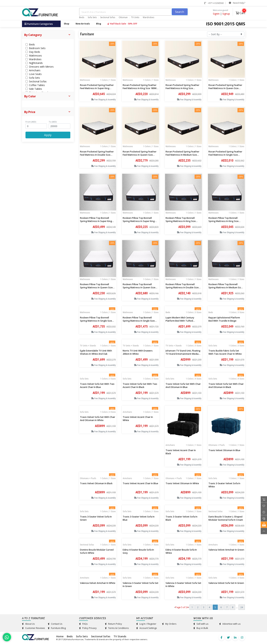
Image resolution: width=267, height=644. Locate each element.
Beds (82, 17)
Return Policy (113, 624)
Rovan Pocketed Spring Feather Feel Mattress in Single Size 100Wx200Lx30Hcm (225, 155)
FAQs (83, 624)
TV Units (135, 17)
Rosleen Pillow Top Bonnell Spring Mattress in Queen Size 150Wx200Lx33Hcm (96, 287)
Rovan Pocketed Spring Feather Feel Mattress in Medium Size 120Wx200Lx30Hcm (182, 155)
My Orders (169, 624)
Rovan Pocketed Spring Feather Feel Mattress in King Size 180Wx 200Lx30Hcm (140, 88)
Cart (240, 13)
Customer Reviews (33, 628)
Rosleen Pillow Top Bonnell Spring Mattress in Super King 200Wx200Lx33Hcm (96, 221)
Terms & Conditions (117, 628)
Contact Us (55, 624)
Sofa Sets (92, 17)
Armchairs (170, 445)
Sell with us (201, 624)
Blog (99, 24)
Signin (216, 14)
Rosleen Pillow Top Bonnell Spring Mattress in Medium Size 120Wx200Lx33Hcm (225, 287)
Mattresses (85, 80)
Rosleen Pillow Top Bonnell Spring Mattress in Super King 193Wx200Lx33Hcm (139, 221)
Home (60, 636)
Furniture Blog (57, 628)
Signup (226, 14)
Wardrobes (148, 17)
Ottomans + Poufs (217, 445)
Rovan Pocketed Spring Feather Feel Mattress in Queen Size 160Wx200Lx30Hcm (225, 88)
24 (242, 607)
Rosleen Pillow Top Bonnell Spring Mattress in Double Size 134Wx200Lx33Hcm (182, 287)
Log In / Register (146, 624)
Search (180, 12)
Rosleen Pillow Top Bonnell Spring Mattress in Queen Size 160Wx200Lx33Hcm (139, 287)
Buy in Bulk (201, 628)
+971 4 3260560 (214, 3)
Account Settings (147, 628)
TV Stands (120, 636)
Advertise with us (230, 624)
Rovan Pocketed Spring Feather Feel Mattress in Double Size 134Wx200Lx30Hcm (97, 155)
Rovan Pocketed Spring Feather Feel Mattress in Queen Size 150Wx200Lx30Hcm (140, 155)
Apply (48, 135)
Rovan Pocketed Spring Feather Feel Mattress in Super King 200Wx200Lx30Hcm (97, 88)
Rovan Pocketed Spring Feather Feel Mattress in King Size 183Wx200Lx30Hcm (182, 88)
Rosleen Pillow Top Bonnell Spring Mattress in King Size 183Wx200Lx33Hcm (181, 221)
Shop (67, 24)
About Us (28, 624)
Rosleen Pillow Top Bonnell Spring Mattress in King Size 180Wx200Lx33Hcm (223, 221)
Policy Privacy (88, 628)
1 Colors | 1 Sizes (108, 80)
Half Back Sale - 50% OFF (122, 24)
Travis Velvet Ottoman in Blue (224, 450)
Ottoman (123, 17)
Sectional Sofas (108, 17)
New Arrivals (83, 24)
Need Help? (237, 3)
